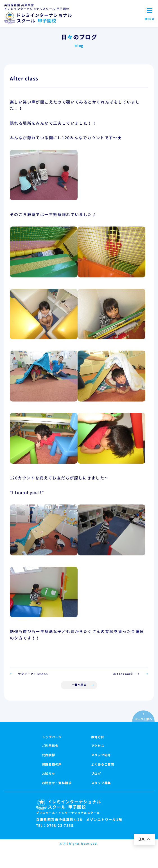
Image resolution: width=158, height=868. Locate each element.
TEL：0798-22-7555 (55, 826)
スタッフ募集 (101, 783)
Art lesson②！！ (127, 674)
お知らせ (48, 774)
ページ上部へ (143, 719)
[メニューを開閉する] (150, 14)
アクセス (98, 746)
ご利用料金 (50, 746)
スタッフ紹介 (101, 755)
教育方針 (98, 737)
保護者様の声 (52, 764)
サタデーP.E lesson (33, 674)
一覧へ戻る (79, 685)
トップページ (52, 737)
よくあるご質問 (103, 764)
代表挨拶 (48, 755)
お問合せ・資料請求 (57, 783)
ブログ (96, 774)
